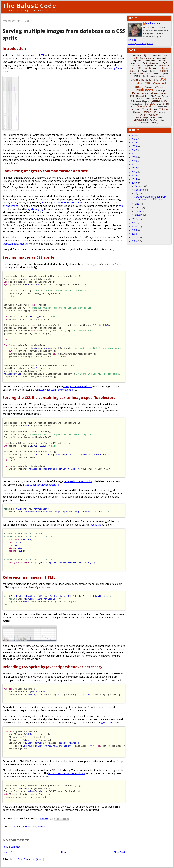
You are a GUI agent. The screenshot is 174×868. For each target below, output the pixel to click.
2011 (134, 223)
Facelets (163, 71)
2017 (134, 168)
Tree (155, 110)
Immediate (152, 76)
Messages (148, 87)
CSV (139, 63)
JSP (148, 83)
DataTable (135, 66)
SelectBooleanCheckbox (140, 101)
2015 (134, 175)
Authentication (156, 56)
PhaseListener (158, 93)
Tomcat (147, 109)
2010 (134, 226)
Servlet (42, 827)
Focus (148, 74)
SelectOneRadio (136, 104)
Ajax (146, 55)
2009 (134, 230)
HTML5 (137, 76)
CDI (135, 58)
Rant (139, 99)
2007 (134, 237)
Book (166, 56)
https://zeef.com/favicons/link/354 (67, 773)
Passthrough (160, 91)
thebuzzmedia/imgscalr (15, 244)
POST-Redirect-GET (139, 96)
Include (162, 76)
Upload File (149, 112)
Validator (153, 115)
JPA (156, 80)
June (137, 204)
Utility (143, 115)
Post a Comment (12, 847)
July (136, 193)
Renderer (157, 99)
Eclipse (163, 68)
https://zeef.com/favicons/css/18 (41, 485)
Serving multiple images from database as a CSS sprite (150, 198)
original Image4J (11, 206)
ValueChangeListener (146, 117)
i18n (143, 76)
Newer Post (9, 852)
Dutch (147, 68)
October (139, 186)
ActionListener (136, 56)
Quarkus (165, 96)
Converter (162, 61)
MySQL (159, 87)
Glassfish (156, 74)
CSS (13, 827)
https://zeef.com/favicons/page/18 (57, 390)
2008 (134, 234)
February (139, 211)
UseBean (162, 112)
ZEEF (42, 55)
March (138, 207)
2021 (134, 154)
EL (138, 71)
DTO (138, 68)
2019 (134, 161)
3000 (134, 135)
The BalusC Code (30, 6)
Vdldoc (160, 117)
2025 (134, 139)
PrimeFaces (155, 96)
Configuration (150, 61)
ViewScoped (141, 120)
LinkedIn (132, 40)
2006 (134, 241)
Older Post (119, 852)
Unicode (137, 112)
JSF (164, 79)
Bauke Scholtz (154, 23)
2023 (134, 146)
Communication (147, 58)
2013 (134, 183)
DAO (165, 63)
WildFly (155, 123)
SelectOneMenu (159, 101)
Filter (141, 73)
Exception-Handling (149, 71)
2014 (134, 179)
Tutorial (164, 109)
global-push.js (109, 722)
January (138, 215)
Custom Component (152, 63)
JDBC (149, 80)
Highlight (165, 74)
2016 (134, 172)
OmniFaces (144, 90)
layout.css (96, 525)
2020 (134, 157)
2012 (134, 219)
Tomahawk (135, 110)
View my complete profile (141, 43)
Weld (163, 120)
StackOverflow (146, 107)
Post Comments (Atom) (31, 859)
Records (147, 99)
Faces (133, 74)
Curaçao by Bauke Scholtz (78, 386)
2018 (134, 164)
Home (65, 852)
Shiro (159, 104)
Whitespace (145, 123)
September (141, 190)
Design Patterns (150, 66)
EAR (155, 69)
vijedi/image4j (35, 209)
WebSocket (155, 120)
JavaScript (137, 80)
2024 (134, 143)
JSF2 (19, 827)
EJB (132, 71)
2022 (134, 150)
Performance (29, 827)
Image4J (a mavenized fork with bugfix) (63, 203)
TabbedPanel (162, 107)
